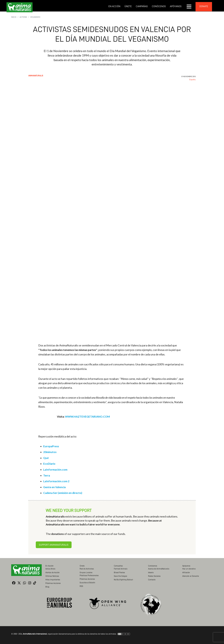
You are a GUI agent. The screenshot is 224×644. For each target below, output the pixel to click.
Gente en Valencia (54, 487)
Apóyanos (176, 6)
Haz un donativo (189, 569)
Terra (47, 475)
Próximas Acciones (53, 583)
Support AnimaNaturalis (54, 545)
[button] (189, 7)
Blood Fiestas (119, 572)
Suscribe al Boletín (87, 583)
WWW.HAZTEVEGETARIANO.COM (87, 417)
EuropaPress (51, 446)
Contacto (152, 580)
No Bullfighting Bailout (123, 580)
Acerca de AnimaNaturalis (159, 569)
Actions (23, 17)
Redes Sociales (154, 576)
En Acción (114, 6)
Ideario (151, 572)
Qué (46, 458)
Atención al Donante (191, 576)
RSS (81, 586)
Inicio (14, 17)
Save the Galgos (120, 576)
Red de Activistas (87, 569)
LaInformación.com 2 (56, 481)
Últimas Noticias (52, 576)
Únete (128, 6)
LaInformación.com (55, 470)
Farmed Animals (121, 569)
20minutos (50, 452)
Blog (47, 587)
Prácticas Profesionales (89, 575)
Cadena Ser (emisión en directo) (63, 493)
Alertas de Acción (52, 572)
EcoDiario (49, 464)
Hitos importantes (53, 580)
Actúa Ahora (50, 569)
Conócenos (159, 6)
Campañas (142, 6)
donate (204, 6)
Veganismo (35, 17)
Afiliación (186, 572)
